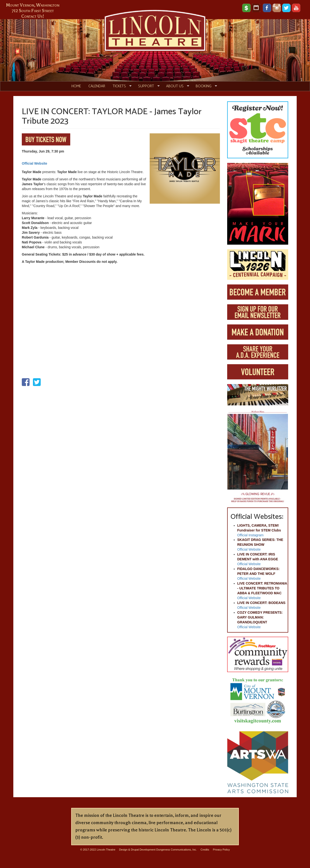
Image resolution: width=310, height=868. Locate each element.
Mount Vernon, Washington (33, 5)
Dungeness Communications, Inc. (176, 850)
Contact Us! (33, 16)
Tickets (120, 86)
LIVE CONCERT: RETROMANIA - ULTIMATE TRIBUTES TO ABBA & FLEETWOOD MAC (262, 588)
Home (76, 86)
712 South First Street (33, 11)
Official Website (35, 163)
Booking (205, 86)
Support (147, 86)
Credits (205, 850)
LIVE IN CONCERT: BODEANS (261, 603)
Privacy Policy (221, 850)
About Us (176, 86)
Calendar (97, 86)
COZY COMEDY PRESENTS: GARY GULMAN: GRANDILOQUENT (260, 617)
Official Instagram (251, 535)
